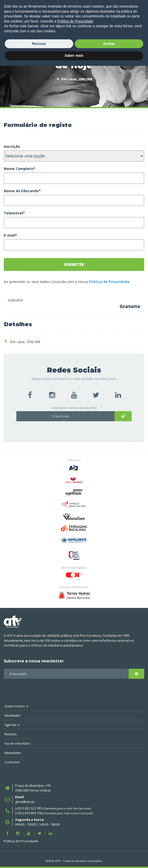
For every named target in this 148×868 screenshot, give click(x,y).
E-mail (10, 235)
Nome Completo (20, 169)
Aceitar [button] (109, 846)
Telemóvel (14, 213)
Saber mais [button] (74, 858)
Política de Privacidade (109, 282)
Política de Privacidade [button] (75, 823)
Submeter (74, 264)
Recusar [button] (39, 846)
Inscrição (12, 146)
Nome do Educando (22, 191)
